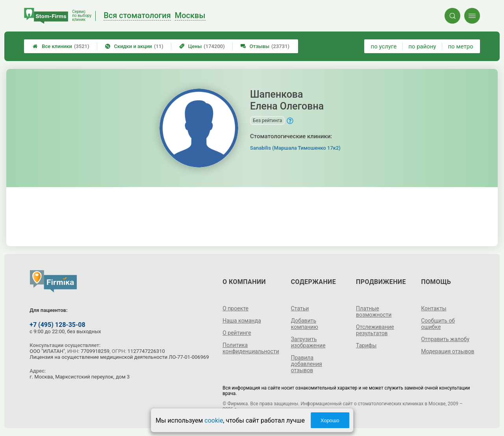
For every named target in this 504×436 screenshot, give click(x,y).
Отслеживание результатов (375, 330)
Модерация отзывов (447, 351)
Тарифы (366, 345)
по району (422, 46)
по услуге (384, 46)
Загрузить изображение (308, 342)
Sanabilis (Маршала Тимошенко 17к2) (295, 148)
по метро (461, 46)
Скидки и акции (134, 46)
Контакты (434, 308)
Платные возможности (374, 312)
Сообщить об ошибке (438, 324)
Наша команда (242, 321)
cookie (214, 420)
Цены (202, 46)
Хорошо (330, 420)
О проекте (235, 308)
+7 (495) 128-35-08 (57, 325)
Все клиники (61, 46)
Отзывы (265, 46)
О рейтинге (237, 333)
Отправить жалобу (445, 339)
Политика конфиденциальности (251, 348)
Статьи (300, 308)
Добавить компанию (305, 324)
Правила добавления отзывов (307, 364)
